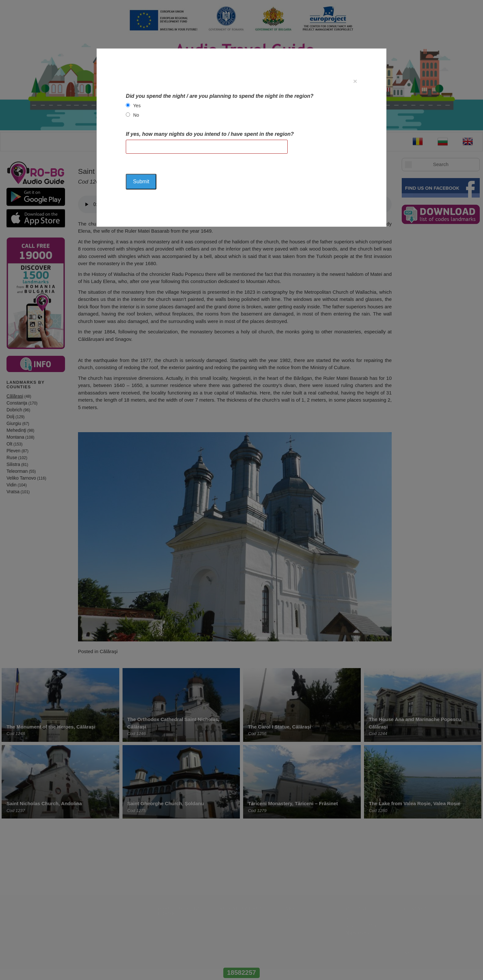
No (136, 115)
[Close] (355, 81)
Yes (137, 106)
